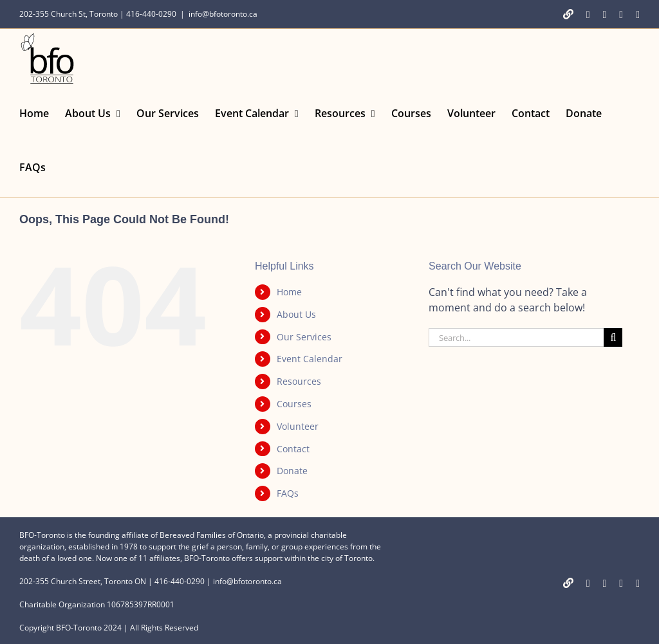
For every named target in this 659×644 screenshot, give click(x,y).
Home (289, 292)
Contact (293, 449)
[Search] (613, 337)
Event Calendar (310, 359)
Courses (294, 404)
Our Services (304, 337)
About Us (296, 314)
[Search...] (516, 337)
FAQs (288, 493)
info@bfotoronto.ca (223, 14)
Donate (292, 471)
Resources (299, 381)
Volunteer (298, 426)
